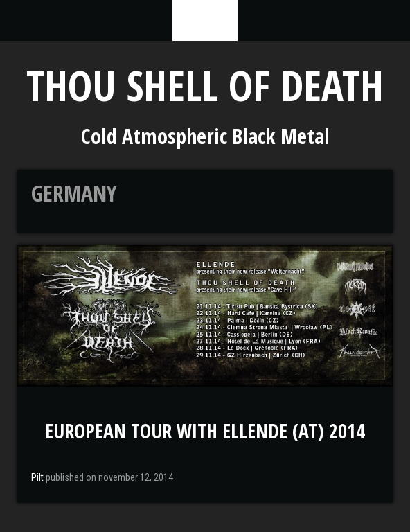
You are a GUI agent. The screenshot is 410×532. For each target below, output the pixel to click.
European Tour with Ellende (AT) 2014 (205, 431)
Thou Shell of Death (205, 85)
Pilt (37, 477)
